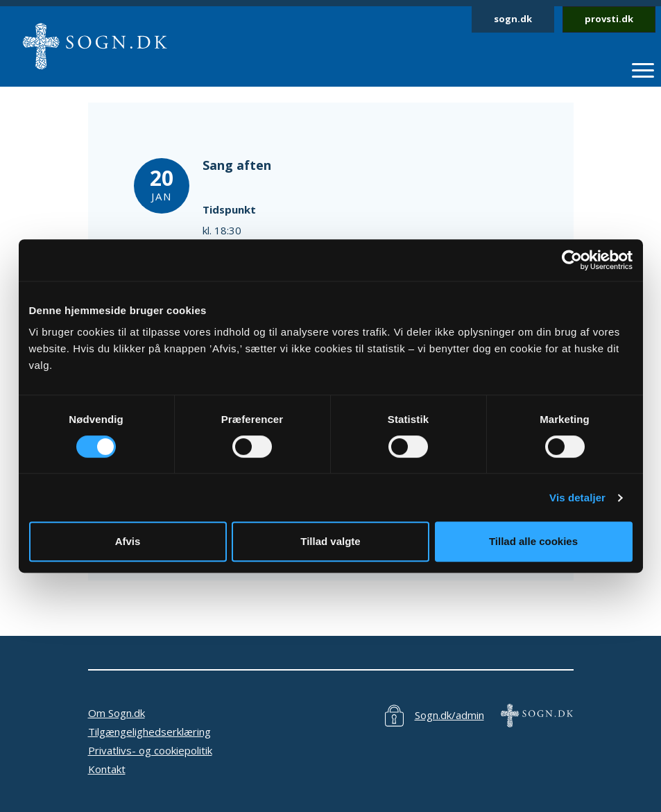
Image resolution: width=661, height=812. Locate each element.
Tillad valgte (330, 541)
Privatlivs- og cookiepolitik (150, 750)
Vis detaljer (577, 498)
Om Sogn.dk (117, 713)
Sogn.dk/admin (449, 715)
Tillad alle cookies (533, 541)
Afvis (128, 541)
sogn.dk (513, 19)
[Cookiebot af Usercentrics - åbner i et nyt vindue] (572, 260)
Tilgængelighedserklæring (149, 732)
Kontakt (107, 769)
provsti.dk (609, 19)
